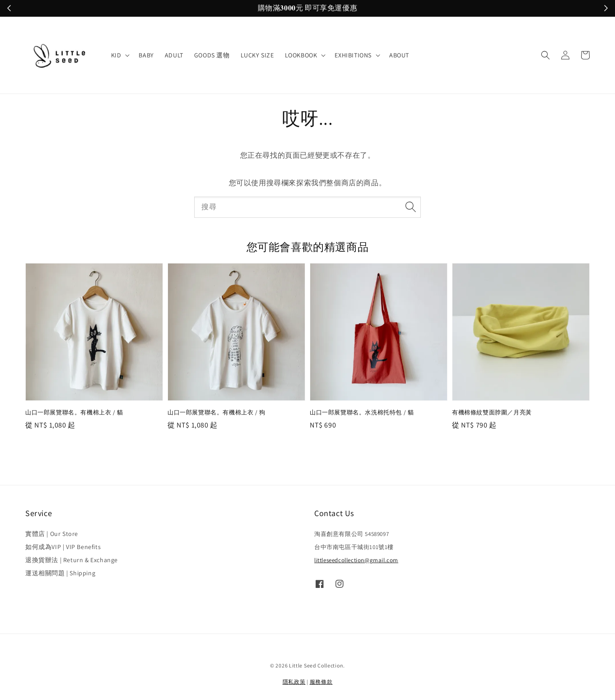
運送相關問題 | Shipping (60, 573)
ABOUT (399, 55)
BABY (146, 55)
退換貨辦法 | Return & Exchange (72, 560)
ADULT (174, 55)
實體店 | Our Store (52, 534)
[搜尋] (410, 207)
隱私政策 (294, 682)
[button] (545, 55)
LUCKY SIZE (257, 55)
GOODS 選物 (212, 55)
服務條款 (321, 682)
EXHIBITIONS (353, 55)
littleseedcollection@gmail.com (356, 560)
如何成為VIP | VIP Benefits (63, 547)
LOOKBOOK (301, 55)
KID (116, 55)
